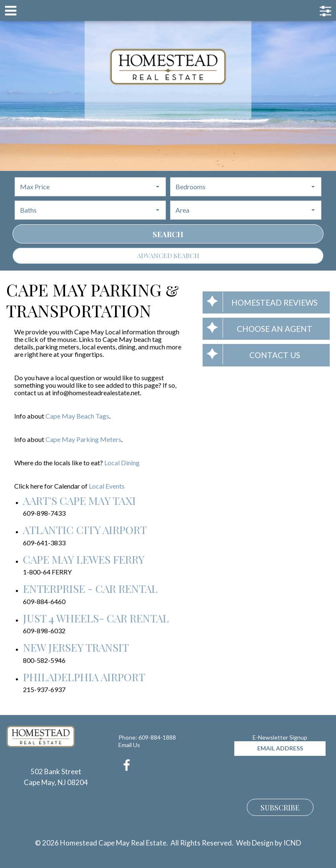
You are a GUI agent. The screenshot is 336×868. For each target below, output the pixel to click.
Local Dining (122, 463)
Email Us (129, 745)
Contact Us (251, 354)
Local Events (107, 486)
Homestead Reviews (260, 302)
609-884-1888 (157, 737)
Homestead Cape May (168, 67)
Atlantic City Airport (85, 530)
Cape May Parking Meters (83, 439)
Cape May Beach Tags (77, 416)
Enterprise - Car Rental (90, 588)
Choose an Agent (257, 328)
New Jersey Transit (76, 647)
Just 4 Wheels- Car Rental (96, 618)
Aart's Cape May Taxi (79, 500)
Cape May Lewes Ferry (84, 559)
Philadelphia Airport (84, 677)
